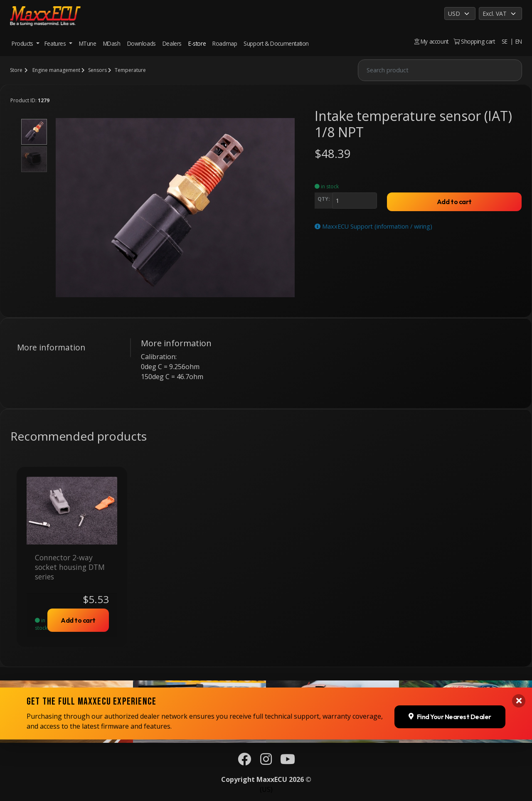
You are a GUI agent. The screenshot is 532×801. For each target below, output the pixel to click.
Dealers (172, 43)
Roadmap (225, 43)
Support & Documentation (276, 43)
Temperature (130, 70)
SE (505, 41)
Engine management (56, 70)
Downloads (142, 43)
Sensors (97, 70)
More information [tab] (51, 347)
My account (431, 41)
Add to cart (454, 202)
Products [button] (23, 43)
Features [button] (56, 43)
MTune (88, 43)
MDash (112, 43)
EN (519, 41)
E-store (197, 43)
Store (16, 70)
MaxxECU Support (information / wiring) (373, 226)
